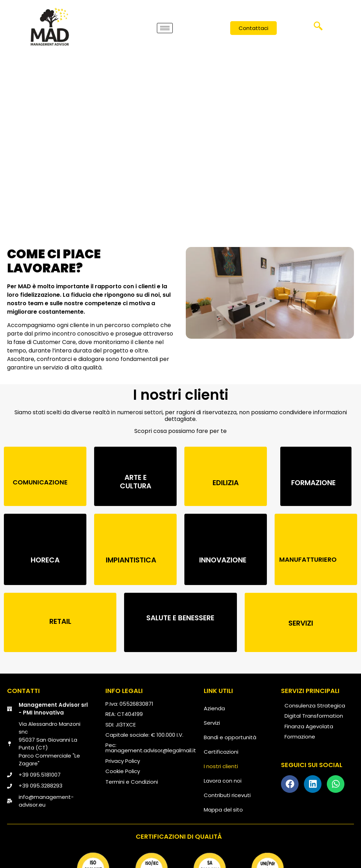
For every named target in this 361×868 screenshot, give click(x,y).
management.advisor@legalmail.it (151, 750)
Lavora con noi (223, 781)
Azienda (214, 708)
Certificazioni (221, 752)
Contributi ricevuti (227, 795)
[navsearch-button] (318, 29)
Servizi (212, 723)
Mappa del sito (223, 810)
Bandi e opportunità (230, 737)
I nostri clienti (221, 766)
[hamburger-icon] (165, 28)
